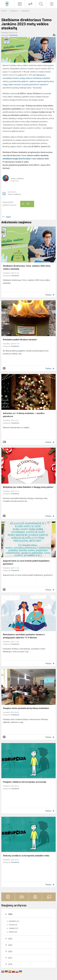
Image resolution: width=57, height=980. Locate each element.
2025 (10, 939)
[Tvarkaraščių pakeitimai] (30, 4)
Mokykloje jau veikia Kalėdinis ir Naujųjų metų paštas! (28, 487)
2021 (10, 958)
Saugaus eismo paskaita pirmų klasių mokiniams (26, 708)
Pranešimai (25, 11)
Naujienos (14, 11)
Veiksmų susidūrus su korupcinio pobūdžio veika (26, 856)
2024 (10, 945)
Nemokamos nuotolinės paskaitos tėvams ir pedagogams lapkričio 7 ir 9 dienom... (24, 636)
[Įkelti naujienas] (20, 4)
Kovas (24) (13, 925)
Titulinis (4, 11)
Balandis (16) (14, 921)
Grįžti (8, 217)
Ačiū (26, 204)
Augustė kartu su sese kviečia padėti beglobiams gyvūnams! (26, 562)
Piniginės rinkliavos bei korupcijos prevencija (25, 782)
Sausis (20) (13, 932)
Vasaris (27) (14, 928)
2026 (10, 914)
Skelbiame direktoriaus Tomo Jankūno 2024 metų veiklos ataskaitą (27, 267)
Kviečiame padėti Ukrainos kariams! (20, 340)
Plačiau (48, 295)
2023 (10, 952)
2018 (10, 964)
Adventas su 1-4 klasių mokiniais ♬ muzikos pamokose (24, 415)
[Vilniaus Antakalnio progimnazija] (7, 4)
